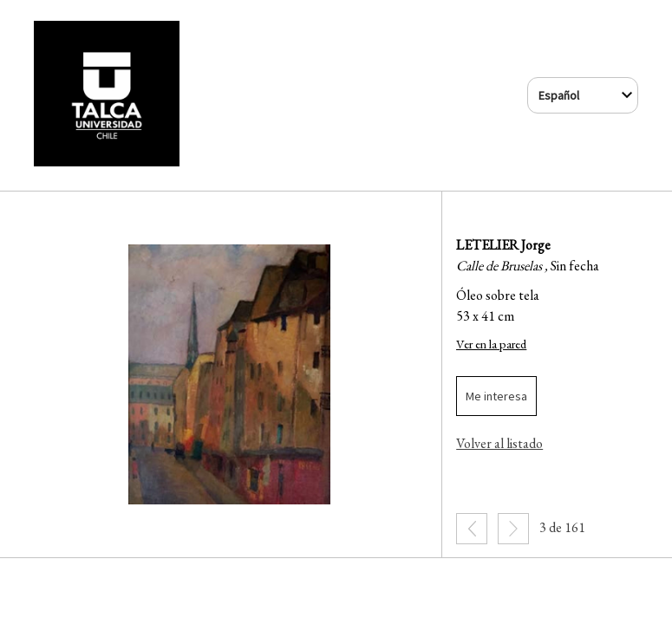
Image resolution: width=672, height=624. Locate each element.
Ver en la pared (491, 344)
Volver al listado (499, 443)
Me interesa (496, 396)
